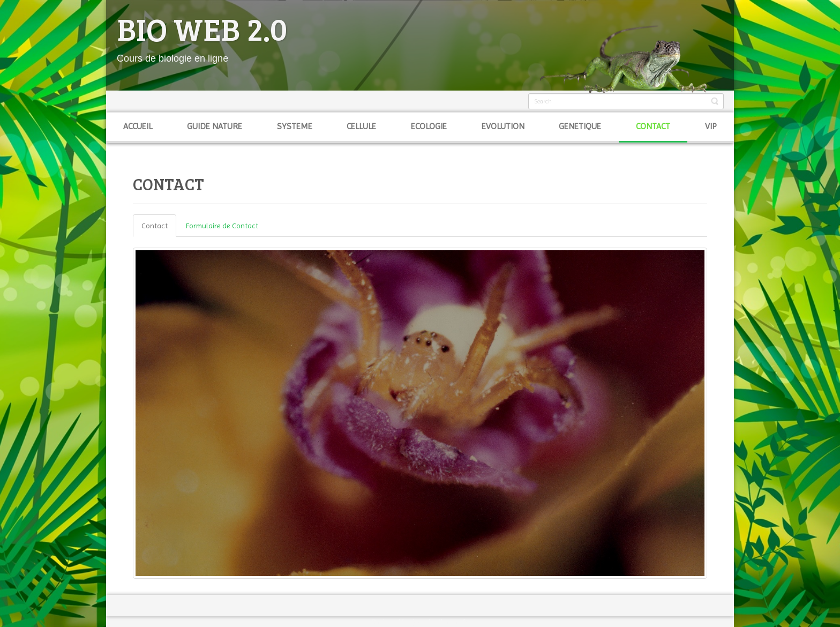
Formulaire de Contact (222, 226)
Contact (155, 226)
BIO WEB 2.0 (202, 28)
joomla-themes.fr (440, 622)
